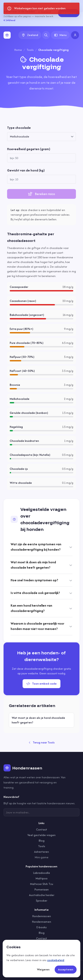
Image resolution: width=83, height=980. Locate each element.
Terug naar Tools (42, 742)
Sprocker (41, 901)
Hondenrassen (42, 916)
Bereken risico (41, 194)
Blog (42, 841)
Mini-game (42, 857)
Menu (60, 35)
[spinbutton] (41, 158)
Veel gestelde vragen (41, 835)
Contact (42, 830)
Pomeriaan (42, 889)
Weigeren (43, 969)
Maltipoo (42, 878)
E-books (42, 927)
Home (18, 50)
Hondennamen (42, 922)
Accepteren (66, 969)
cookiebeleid (56, 960)
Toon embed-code (41, 684)
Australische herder (42, 895)
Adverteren (69, 13)
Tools (30, 50)
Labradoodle (42, 873)
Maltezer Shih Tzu (42, 884)
